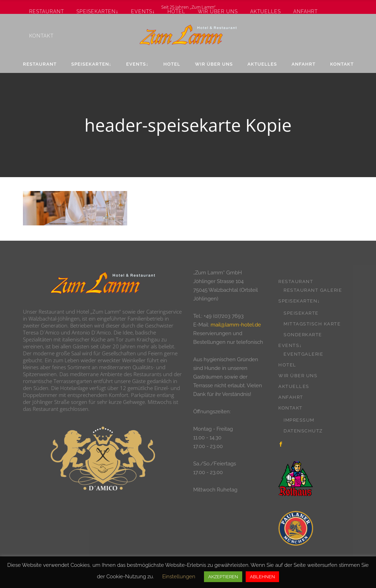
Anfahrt (291, 397)
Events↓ (290, 345)
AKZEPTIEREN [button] (223, 577)
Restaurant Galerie (313, 290)
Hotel (287, 365)
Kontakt (291, 408)
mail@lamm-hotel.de (236, 325)
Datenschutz (303, 431)
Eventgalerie (303, 354)
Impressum (299, 420)
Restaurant (296, 281)
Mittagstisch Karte (312, 324)
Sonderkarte (303, 335)
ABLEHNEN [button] (262, 577)
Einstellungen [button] (179, 577)
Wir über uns (298, 376)
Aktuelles (294, 386)
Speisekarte (301, 313)
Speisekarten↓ (299, 301)
